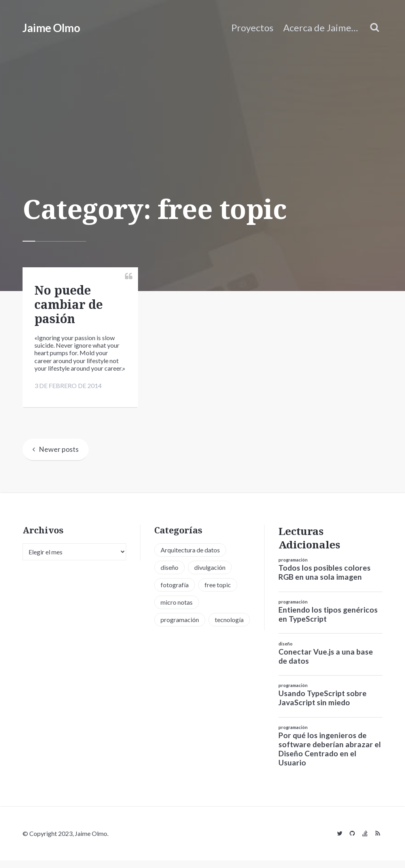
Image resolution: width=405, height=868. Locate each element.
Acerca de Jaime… (321, 28)
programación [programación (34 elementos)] (180, 627)
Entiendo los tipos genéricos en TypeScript (328, 622)
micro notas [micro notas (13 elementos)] (177, 610)
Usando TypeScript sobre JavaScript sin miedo (323, 706)
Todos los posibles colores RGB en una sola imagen (325, 580)
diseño (286, 651)
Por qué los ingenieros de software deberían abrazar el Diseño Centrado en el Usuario (330, 756)
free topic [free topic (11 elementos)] (218, 592)
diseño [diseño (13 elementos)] (169, 575)
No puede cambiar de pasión (69, 304)
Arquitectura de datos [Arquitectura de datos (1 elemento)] (190, 557)
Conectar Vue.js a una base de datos (326, 664)
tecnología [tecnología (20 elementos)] (229, 627)
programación (293, 567)
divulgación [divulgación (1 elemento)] (210, 575)
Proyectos (252, 28)
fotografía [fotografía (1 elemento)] (175, 592)
